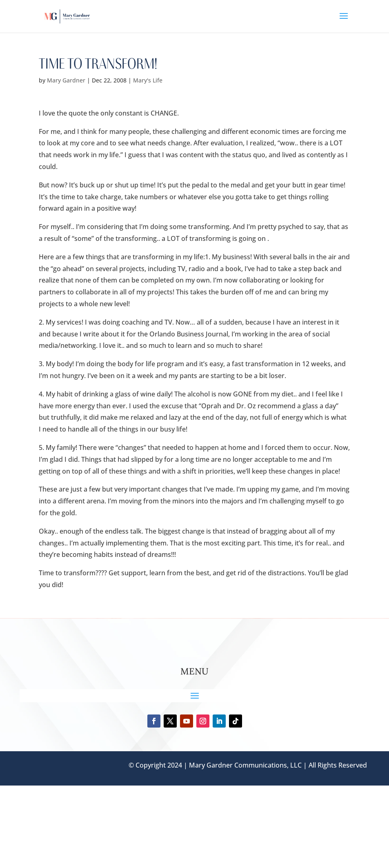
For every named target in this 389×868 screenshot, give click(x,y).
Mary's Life (148, 80)
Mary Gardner (66, 80)
